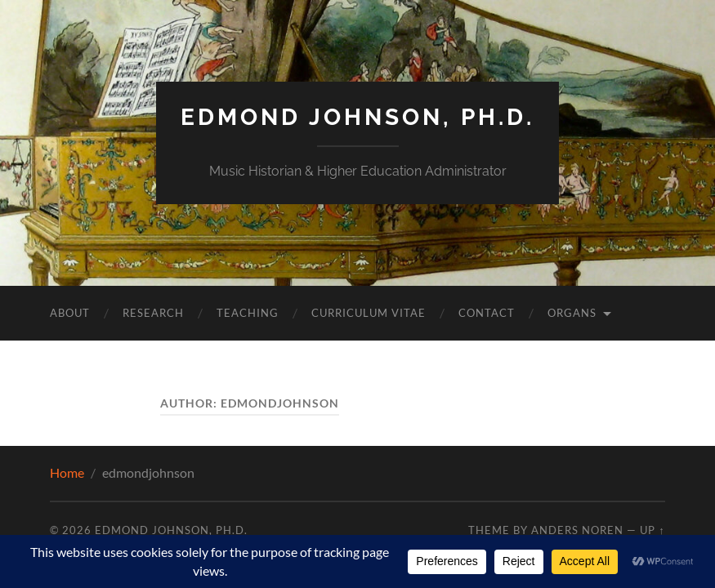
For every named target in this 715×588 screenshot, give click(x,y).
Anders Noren (577, 530)
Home (67, 472)
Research (153, 313)
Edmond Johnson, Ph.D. (357, 117)
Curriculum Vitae (369, 313)
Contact (487, 313)
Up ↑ (652, 530)
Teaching (248, 313)
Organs (572, 313)
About (70, 313)
